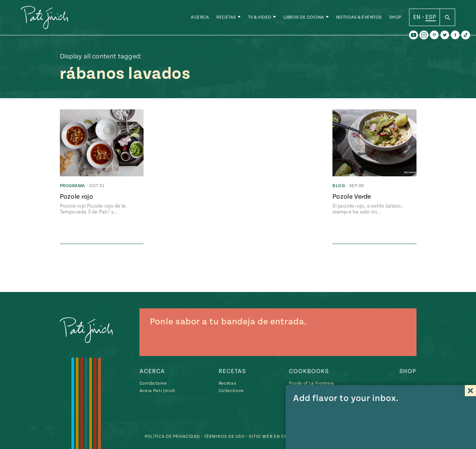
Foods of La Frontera (312, 383)
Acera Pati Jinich (157, 391)
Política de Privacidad (169, 437)
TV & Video (260, 18)
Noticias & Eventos (359, 18)
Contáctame (153, 383)
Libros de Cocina (304, 18)
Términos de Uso (223, 437)
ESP (431, 18)
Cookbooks (309, 371)
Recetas (226, 18)
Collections (231, 391)
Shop (395, 18)
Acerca (200, 18)
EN (417, 18)
